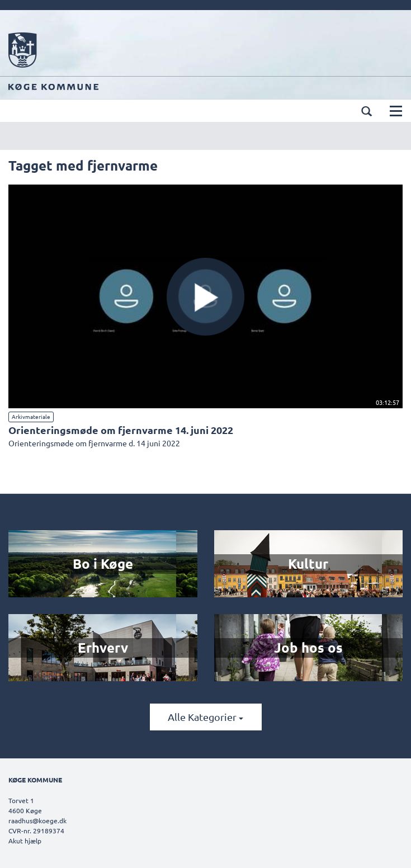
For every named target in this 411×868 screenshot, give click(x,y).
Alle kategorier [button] (206, 717)
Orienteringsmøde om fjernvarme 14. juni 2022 (121, 430)
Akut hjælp (25, 841)
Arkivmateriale (31, 416)
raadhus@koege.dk (37, 820)
